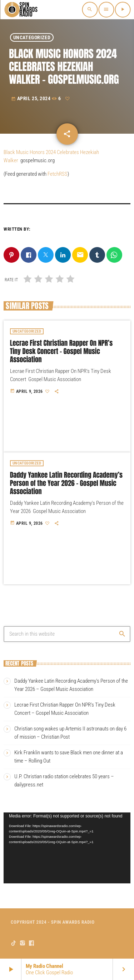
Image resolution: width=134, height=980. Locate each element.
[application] (67, 848)
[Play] (123, 10)
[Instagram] (23, 943)
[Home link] (21, 10)
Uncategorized (32, 37)
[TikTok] (14, 943)
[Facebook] (32, 943)
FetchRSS (58, 174)
